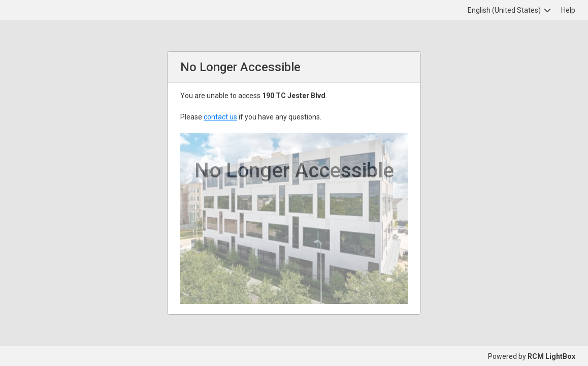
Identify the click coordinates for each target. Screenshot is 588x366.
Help (568, 10)
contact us (220, 117)
